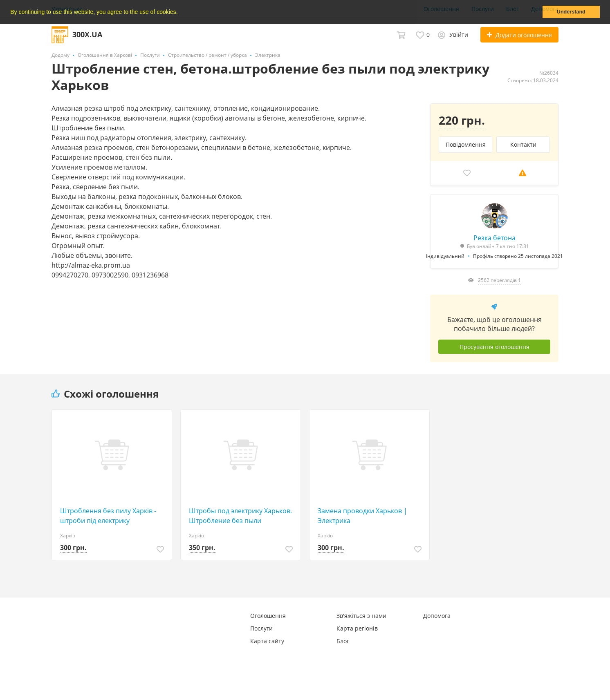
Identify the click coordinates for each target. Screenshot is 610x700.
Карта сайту (267, 641)
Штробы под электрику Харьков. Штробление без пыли (240, 516)
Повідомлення (466, 144)
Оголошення (268, 616)
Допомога (437, 616)
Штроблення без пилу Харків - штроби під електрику (108, 516)
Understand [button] (571, 12)
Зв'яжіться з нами (361, 616)
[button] (180, 13)
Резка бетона (495, 238)
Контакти (523, 144)
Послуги (261, 628)
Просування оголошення (495, 347)
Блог (343, 641)
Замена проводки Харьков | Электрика (362, 516)
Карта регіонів (357, 628)
